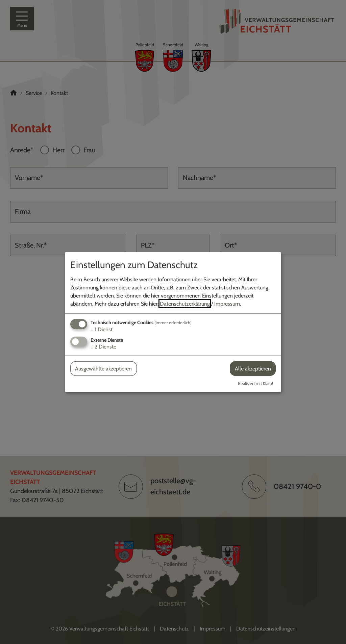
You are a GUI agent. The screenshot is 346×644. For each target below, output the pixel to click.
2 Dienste (103, 347)
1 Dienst (102, 329)
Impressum (227, 303)
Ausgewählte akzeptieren (104, 369)
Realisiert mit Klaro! (255, 383)
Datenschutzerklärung (185, 303)
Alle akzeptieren (253, 369)
